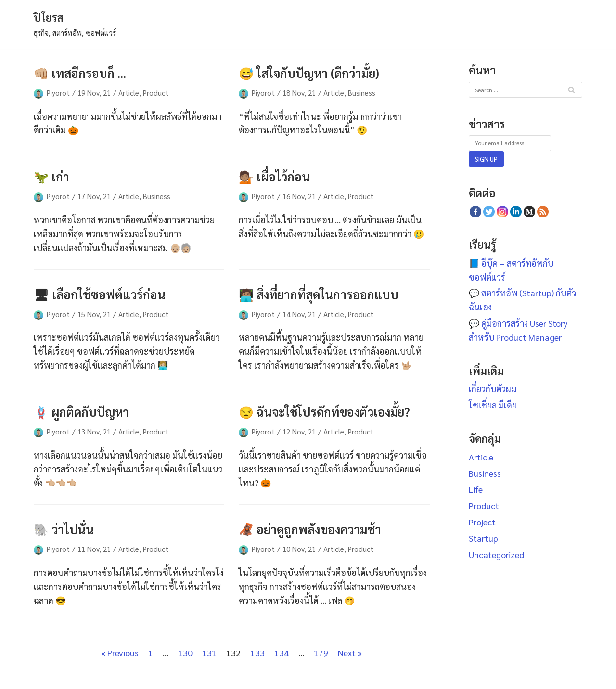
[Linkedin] (516, 212)
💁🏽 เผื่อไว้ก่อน (274, 176)
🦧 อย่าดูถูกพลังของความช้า (310, 529)
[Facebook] (475, 212)
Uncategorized (496, 555)
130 (185, 653)
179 (321, 653)
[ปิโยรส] (75, 24)
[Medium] (529, 212)
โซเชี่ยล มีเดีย (493, 405)
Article (129, 93)
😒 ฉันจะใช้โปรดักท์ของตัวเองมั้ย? (324, 412)
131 (209, 653)
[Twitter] (489, 212)
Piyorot (58, 93)
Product (156, 93)
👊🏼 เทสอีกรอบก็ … (80, 73)
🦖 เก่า (51, 176)
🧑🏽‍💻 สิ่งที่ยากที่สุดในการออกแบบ (319, 294)
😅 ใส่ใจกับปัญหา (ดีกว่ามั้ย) (309, 73)
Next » (350, 653)
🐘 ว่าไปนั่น (64, 529)
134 (282, 653)
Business (362, 93)
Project (482, 522)
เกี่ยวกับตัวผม (493, 389)
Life (476, 489)
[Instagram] (502, 212)
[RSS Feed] (543, 212)
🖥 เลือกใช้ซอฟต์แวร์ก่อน (100, 294)
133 (257, 653)
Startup (483, 538)
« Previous (120, 653)
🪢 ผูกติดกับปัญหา (81, 412)
